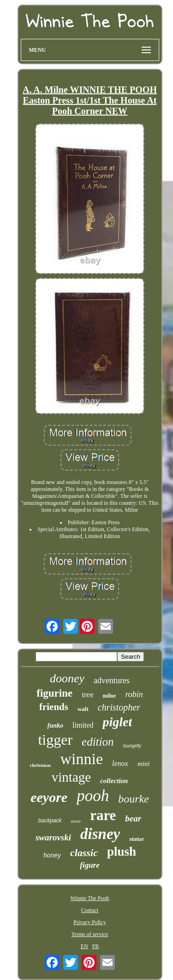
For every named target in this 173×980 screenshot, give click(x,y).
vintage (71, 777)
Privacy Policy (89, 922)
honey (52, 855)
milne (110, 696)
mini (144, 764)
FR (96, 946)
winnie (81, 759)
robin (134, 694)
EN (84, 946)
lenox (120, 763)
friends (54, 707)
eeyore (49, 797)
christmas (41, 765)
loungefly (132, 746)
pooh (93, 796)
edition (98, 742)
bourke (134, 799)
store (76, 821)
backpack (50, 821)
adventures (112, 680)
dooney (67, 678)
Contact (90, 910)
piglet (117, 722)
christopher (119, 707)
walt (83, 709)
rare (103, 815)
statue (137, 839)
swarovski (53, 837)
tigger (55, 740)
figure (90, 865)
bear (133, 818)
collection (114, 781)
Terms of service (90, 934)
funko (55, 726)
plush (122, 851)
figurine (54, 693)
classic (84, 853)
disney (100, 834)
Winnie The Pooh (90, 898)
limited (83, 725)
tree (87, 695)
